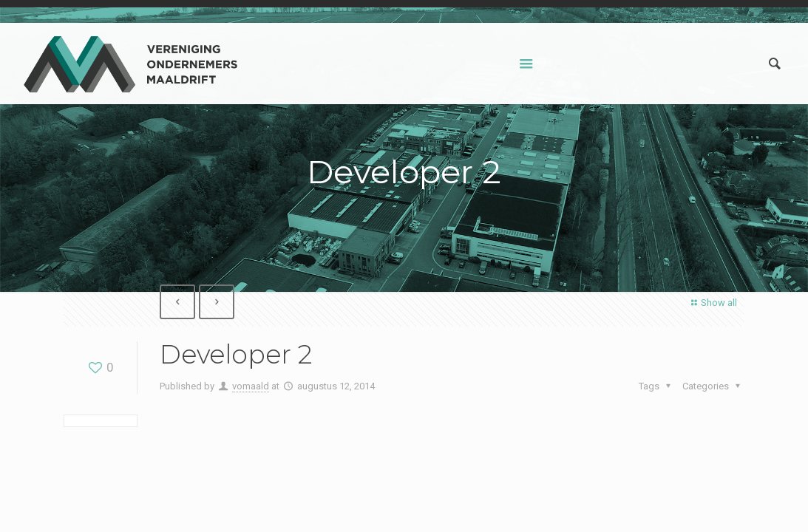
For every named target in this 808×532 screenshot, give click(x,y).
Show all (712, 303)
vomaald (251, 386)
